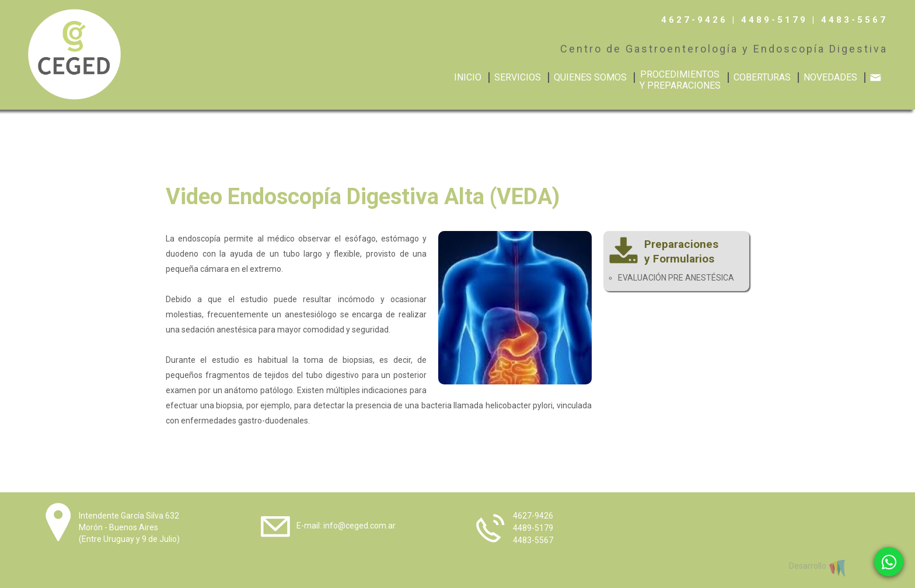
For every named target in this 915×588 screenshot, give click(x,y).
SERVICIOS (518, 77)
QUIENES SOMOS (590, 77)
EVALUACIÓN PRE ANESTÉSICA (676, 278)
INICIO (468, 77)
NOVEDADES (830, 77)
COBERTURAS (762, 77)
